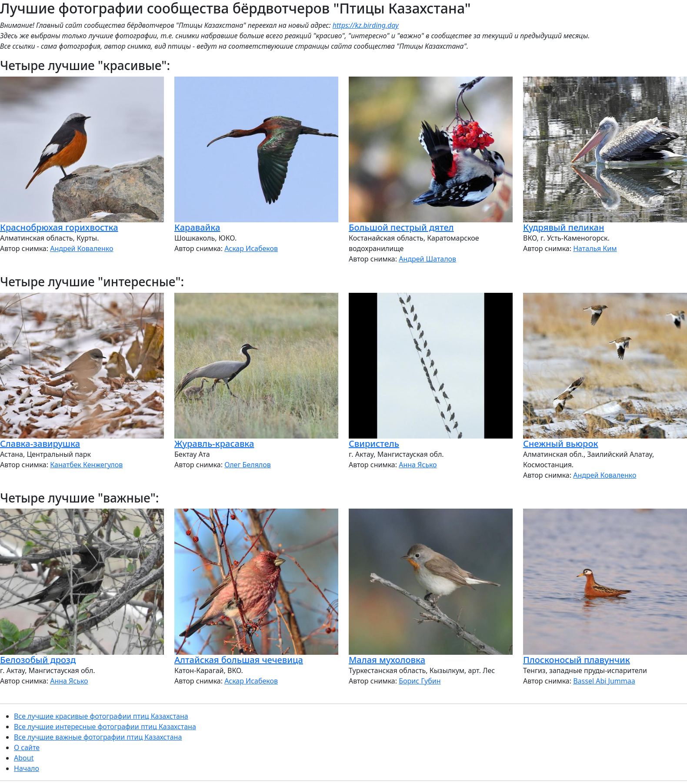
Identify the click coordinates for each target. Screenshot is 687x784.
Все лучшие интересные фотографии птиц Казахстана (105, 727)
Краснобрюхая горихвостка (59, 227)
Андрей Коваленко (82, 248)
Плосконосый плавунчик (577, 660)
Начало (27, 768)
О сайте (27, 747)
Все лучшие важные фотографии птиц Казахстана (98, 737)
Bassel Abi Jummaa (604, 681)
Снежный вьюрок (561, 444)
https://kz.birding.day (366, 25)
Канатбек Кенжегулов (86, 465)
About (24, 758)
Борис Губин (420, 681)
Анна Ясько (418, 465)
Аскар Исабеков (251, 248)
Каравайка (197, 227)
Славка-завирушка (40, 444)
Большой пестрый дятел (401, 227)
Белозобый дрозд (38, 660)
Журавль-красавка (214, 444)
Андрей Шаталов (427, 259)
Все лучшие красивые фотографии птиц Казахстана (101, 716)
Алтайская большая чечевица (239, 660)
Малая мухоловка (387, 660)
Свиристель (374, 444)
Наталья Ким (595, 248)
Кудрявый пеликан (564, 227)
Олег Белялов (248, 465)
